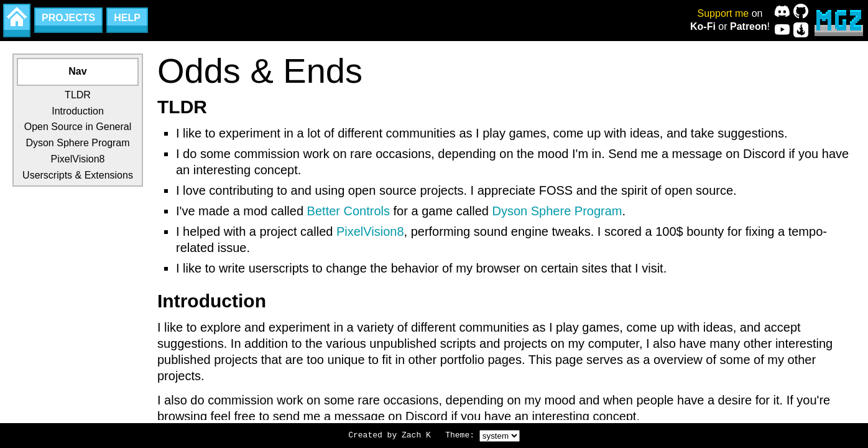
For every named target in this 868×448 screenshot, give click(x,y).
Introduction (78, 111)
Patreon (749, 26)
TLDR (78, 95)
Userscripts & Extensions (78, 175)
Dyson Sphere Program (77, 143)
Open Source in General (78, 127)
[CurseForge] (801, 30)
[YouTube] (782, 30)
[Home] (17, 21)
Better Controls (349, 211)
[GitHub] (801, 11)
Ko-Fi (703, 26)
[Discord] (782, 11)
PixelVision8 (78, 159)
